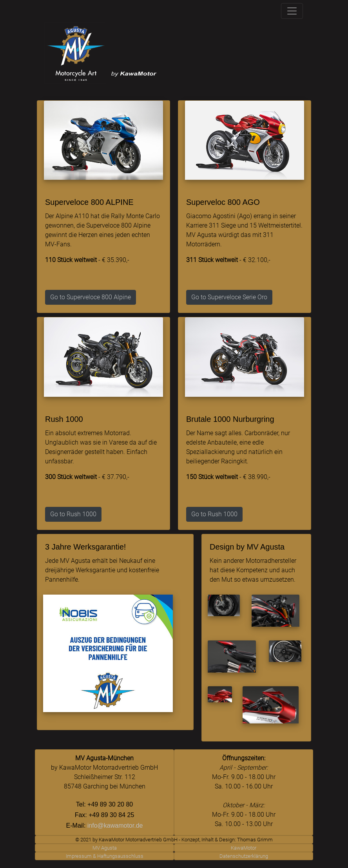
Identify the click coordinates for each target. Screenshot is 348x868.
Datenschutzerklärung (244, 856)
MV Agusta (105, 848)
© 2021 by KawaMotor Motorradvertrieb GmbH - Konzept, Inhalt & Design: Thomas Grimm (174, 840)
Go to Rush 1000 (73, 514)
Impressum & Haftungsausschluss (105, 856)
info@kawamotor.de (115, 826)
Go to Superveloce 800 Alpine (91, 297)
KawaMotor (244, 848)
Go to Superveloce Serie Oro (229, 297)
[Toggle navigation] (292, 11)
